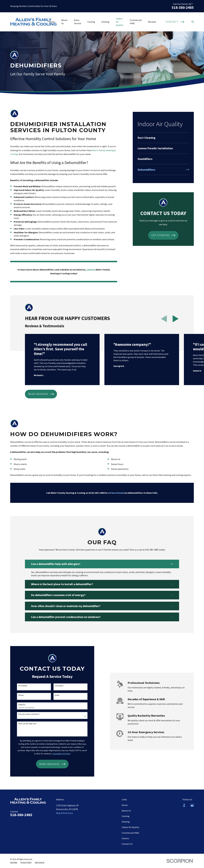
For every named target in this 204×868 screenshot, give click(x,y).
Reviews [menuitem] (152, 22)
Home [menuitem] (52, 22)
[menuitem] (163, 138)
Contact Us (127, 844)
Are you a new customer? (26, 714)
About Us (126, 811)
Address (19, 705)
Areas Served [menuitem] (77, 22)
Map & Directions (65, 813)
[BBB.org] (184, 805)
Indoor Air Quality (130, 827)
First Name (20, 686)
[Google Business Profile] (192, 805)
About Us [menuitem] (64, 22)
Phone (18, 695)
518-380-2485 (183, 7)
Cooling (126, 816)
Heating (126, 822)
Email (54, 695)
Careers (125, 838)
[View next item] (176, 319)
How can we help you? (25, 724)
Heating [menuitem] (105, 22)
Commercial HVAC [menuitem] (136, 22)
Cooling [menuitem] (91, 22)
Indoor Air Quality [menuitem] (120, 22)
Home (125, 805)
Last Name (56, 686)
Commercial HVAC (130, 833)
